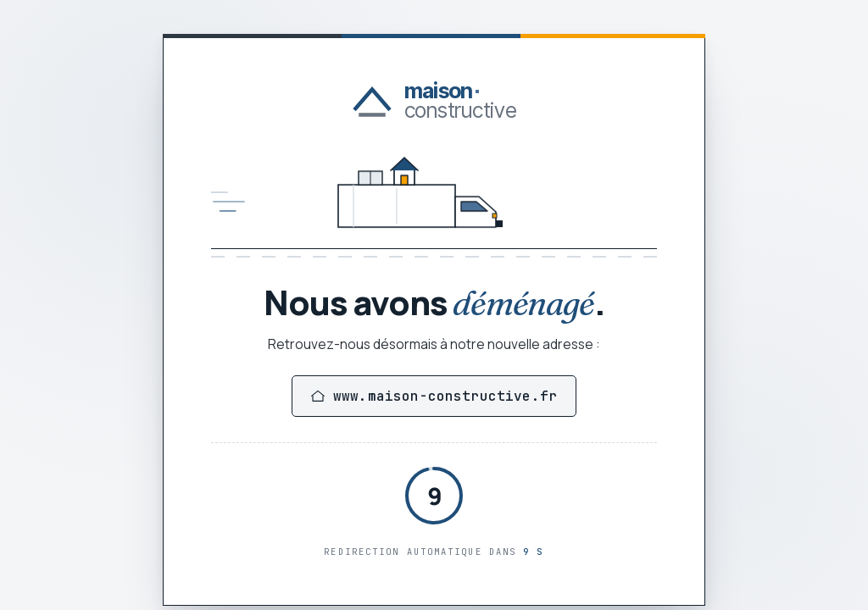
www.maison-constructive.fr (434, 396)
